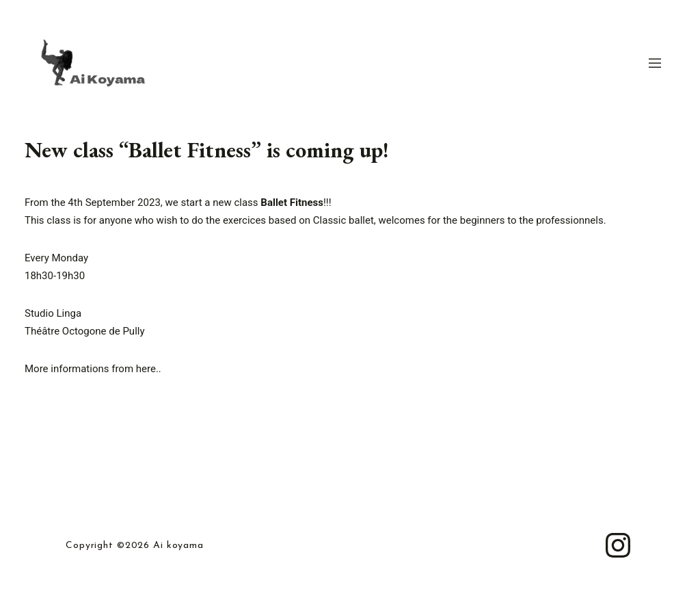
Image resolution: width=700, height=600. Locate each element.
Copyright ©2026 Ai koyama (135, 546)
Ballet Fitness (292, 203)
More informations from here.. (93, 369)
